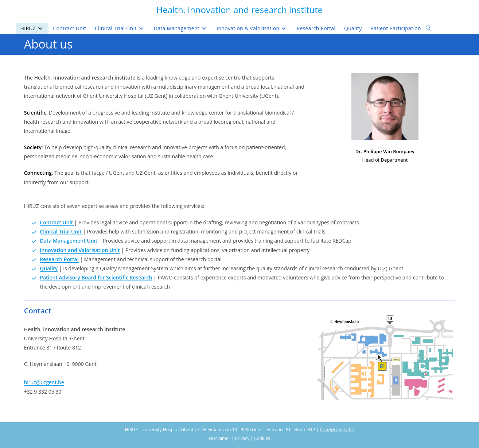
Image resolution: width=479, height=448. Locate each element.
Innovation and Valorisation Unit (80, 250)
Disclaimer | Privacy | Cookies (239, 438)
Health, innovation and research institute (239, 10)
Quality (49, 268)
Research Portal (59, 259)
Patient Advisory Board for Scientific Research (96, 277)
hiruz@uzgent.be (44, 382)
